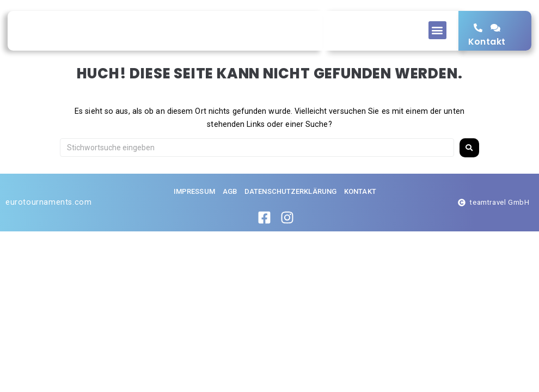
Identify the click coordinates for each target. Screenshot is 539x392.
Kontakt (487, 52)
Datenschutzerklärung (290, 213)
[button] (437, 30)
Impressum (194, 213)
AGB (230, 213)
